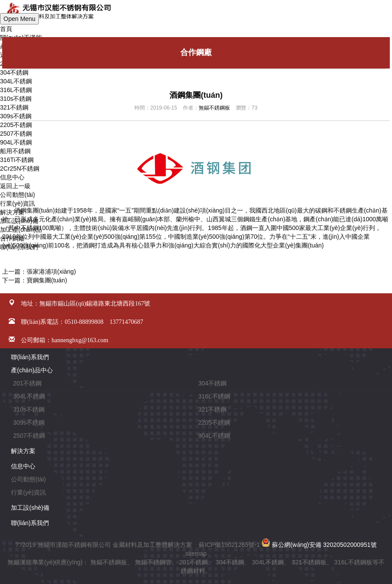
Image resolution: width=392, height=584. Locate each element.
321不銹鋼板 (309, 562)
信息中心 (23, 466)
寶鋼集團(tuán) (47, 280)
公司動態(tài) (28, 479)
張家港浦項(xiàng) (51, 271)
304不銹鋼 (14, 72)
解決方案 (23, 451)
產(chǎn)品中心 (32, 370)
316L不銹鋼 (214, 396)
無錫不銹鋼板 (214, 108)
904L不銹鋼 (214, 436)
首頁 (6, 29)
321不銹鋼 (212, 409)
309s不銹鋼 (29, 423)
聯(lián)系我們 (30, 357)
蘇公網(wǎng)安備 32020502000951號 (319, 545)
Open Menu (19, 19)
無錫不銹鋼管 (153, 562)
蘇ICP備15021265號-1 (229, 545)
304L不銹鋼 (16, 81)
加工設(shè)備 (30, 508)
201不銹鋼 (27, 383)
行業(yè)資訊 (28, 492)
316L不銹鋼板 (353, 562)
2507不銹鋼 (29, 436)
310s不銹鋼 (29, 409)
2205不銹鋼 (214, 423)
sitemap (196, 553)
